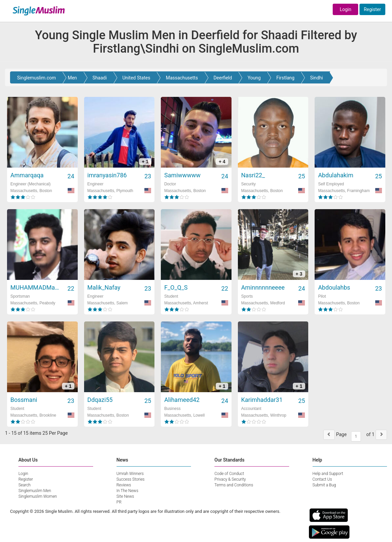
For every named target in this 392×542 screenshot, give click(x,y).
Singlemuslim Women (38, 496)
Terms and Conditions (234, 485)
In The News (127, 491)
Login (346, 9)
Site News (125, 496)
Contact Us (322, 479)
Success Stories (131, 479)
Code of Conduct (229, 474)
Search (24, 485)
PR (119, 502)
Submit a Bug (324, 485)
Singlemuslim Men (35, 491)
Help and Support (328, 474)
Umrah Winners (130, 474)
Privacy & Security (230, 479)
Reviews (124, 485)
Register (372, 9)
